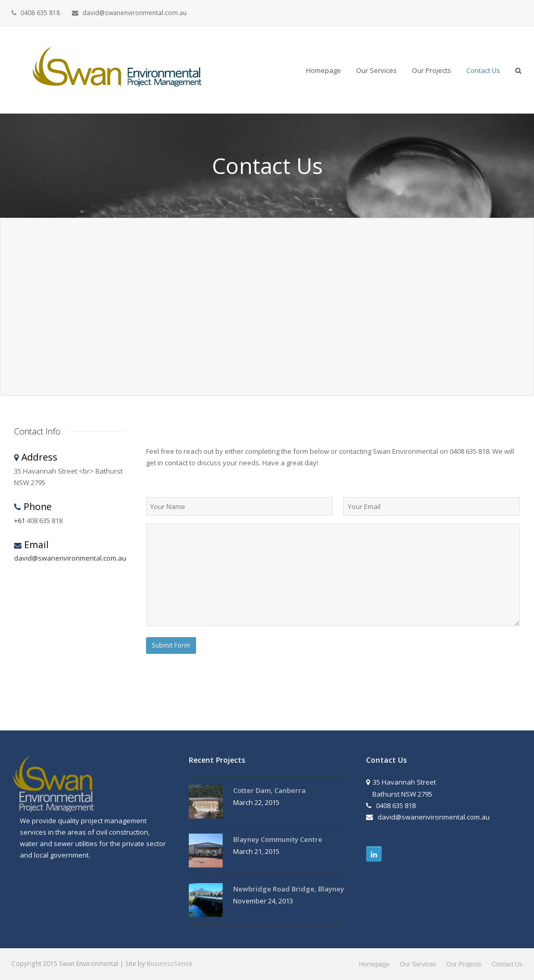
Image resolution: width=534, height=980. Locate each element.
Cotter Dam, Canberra (269, 790)
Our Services (418, 964)
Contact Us (507, 964)
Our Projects (464, 964)
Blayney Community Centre (278, 839)
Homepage (374, 964)
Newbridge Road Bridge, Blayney (289, 889)
